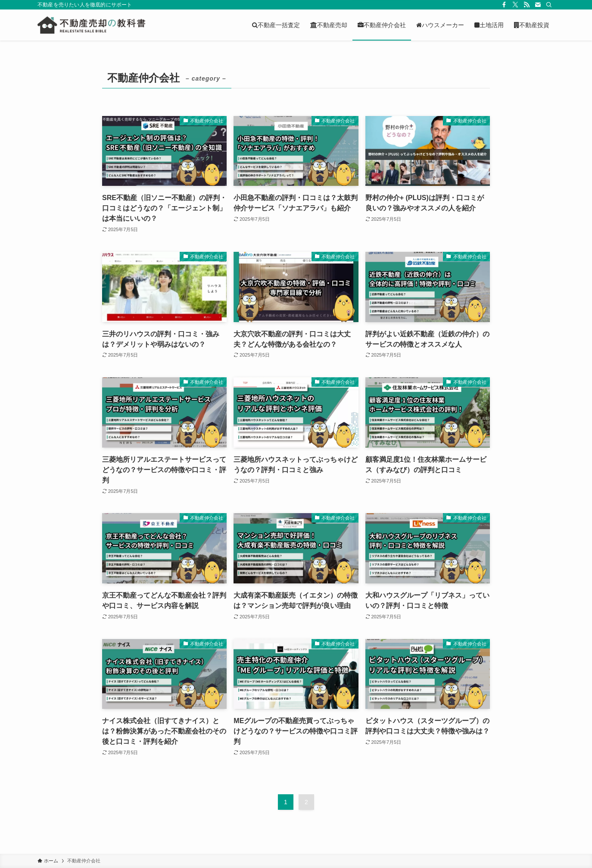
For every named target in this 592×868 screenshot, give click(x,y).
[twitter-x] (515, 5)
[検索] (549, 5)
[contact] (538, 5)
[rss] (527, 5)
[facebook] (504, 5)
